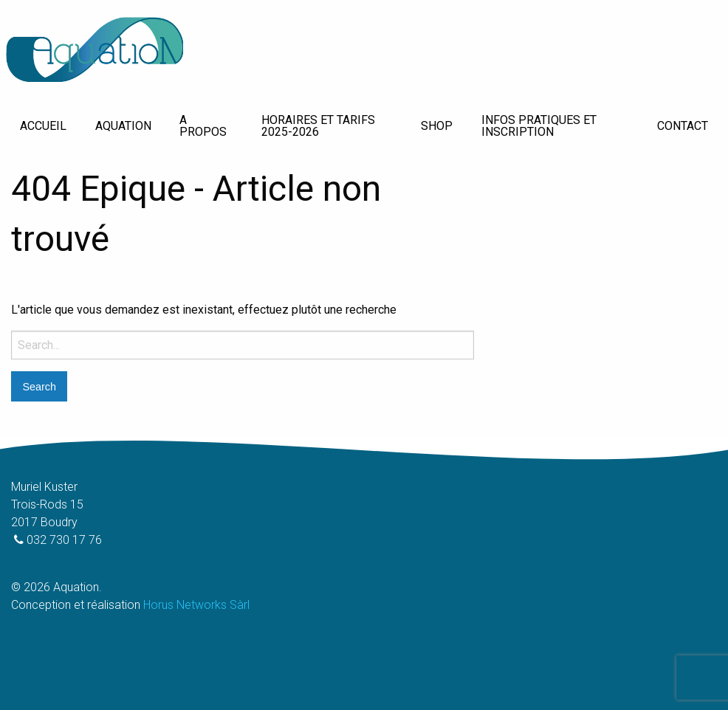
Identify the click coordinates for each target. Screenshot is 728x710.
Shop (437, 126)
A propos (203, 126)
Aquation (123, 126)
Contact (683, 126)
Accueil (43, 126)
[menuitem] (43, 126)
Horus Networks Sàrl (196, 605)
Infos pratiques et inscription (539, 126)
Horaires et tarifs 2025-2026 (318, 126)
